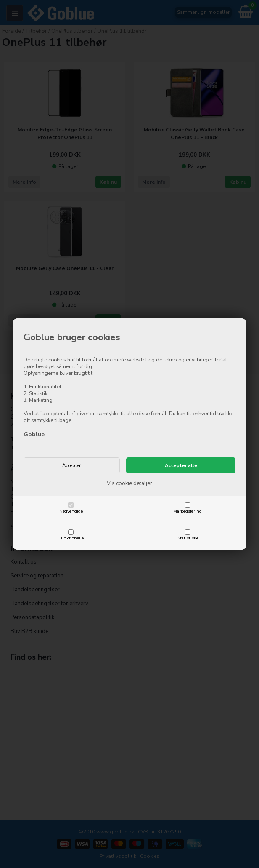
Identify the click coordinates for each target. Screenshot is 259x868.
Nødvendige (71, 511)
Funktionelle (71, 538)
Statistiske (188, 538)
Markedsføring (188, 511)
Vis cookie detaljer (129, 483)
